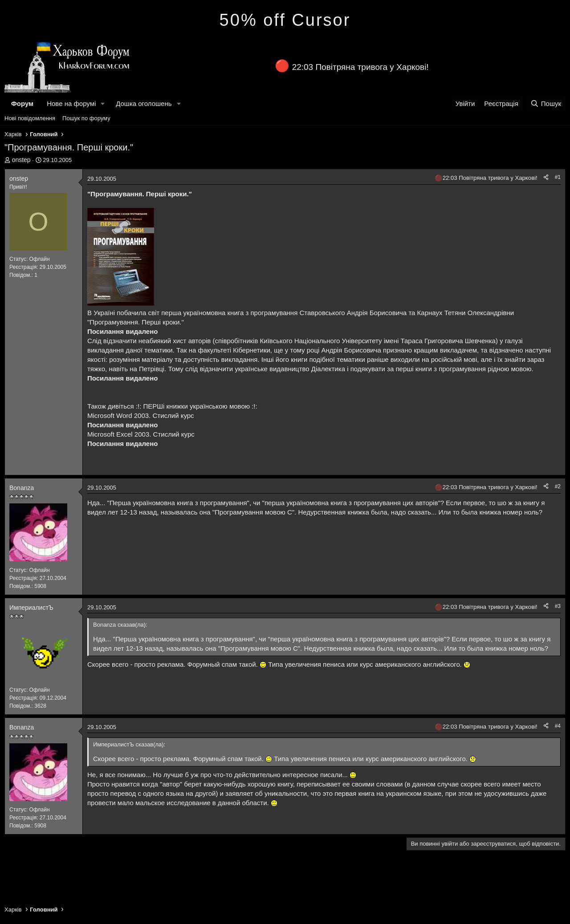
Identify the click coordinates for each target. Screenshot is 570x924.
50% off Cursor (285, 20)
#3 (558, 606)
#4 (558, 726)
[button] (103, 103)
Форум (22, 103)
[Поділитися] (546, 177)
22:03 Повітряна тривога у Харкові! (360, 67)
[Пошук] (546, 103)
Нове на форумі (71, 103)
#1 (558, 177)
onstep (21, 160)
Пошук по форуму (86, 118)
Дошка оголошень (144, 103)
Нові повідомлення (30, 118)
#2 (558, 486)
